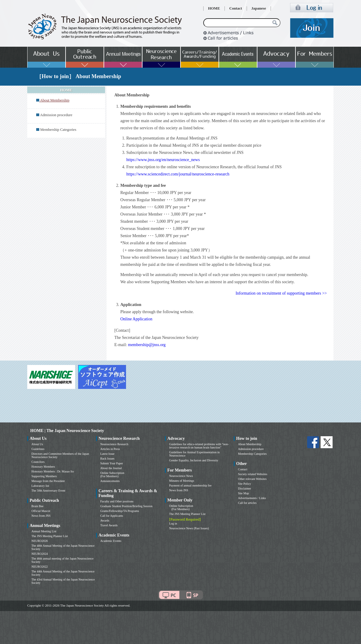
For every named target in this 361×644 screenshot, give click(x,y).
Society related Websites (253, 474)
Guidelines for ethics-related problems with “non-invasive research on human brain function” (199, 446)
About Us (37, 444)
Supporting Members (44, 476)
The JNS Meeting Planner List (50, 536)
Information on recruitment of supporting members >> (281, 293)
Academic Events (111, 541)
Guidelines (38, 449)
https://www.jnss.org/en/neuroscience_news (163, 160)
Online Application (136, 319)
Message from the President (48, 481)
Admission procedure (56, 115)
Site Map (243, 493)
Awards (105, 520)
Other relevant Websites (252, 479)
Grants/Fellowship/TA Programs (120, 511)
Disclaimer (245, 488)
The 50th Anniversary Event (48, 491)
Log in (173, 523)
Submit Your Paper (112, 463)
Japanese (259, 8)
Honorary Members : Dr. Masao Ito (53, 471)
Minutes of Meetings (182, 481)
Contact (236, 8)
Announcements (110, 481)
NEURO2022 (40, 567)
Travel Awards (109, 525)
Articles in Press (110, 449)
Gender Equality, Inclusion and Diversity (194, 460)
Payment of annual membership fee (190, 485)
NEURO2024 (40, 554)
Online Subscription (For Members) (112, 475)
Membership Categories (58, 130)
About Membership (250, 444)
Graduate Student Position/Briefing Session (126, 506)
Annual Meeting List (44, 531)
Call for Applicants (112, 516)
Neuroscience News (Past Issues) (189, 528)
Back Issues (107, 459)
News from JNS (41, 516)
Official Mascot (41, 511)
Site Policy (245, 484)
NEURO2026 (40, 541)
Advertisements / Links (252, 498)
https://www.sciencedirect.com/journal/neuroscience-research (178, 174)
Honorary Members (43, 467)
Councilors (38, 462)
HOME (214, 8)
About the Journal (111, 468)
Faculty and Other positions (117, 501)
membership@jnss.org (147, 345)
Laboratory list (40, 486)
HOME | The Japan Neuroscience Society (67, 431)
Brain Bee (37, 506)
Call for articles (247, 503)
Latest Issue (107, 454)
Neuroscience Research (114, 444)
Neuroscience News (181, 476)
